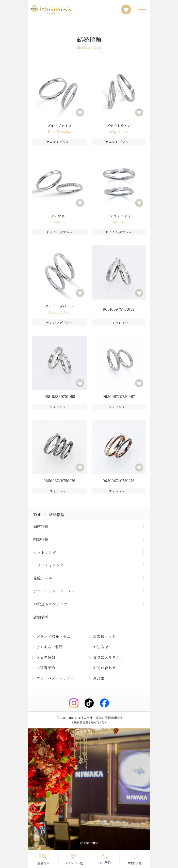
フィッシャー (119, 322)
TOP (37, 515)
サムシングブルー (59, 142)
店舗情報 (41, 617)
